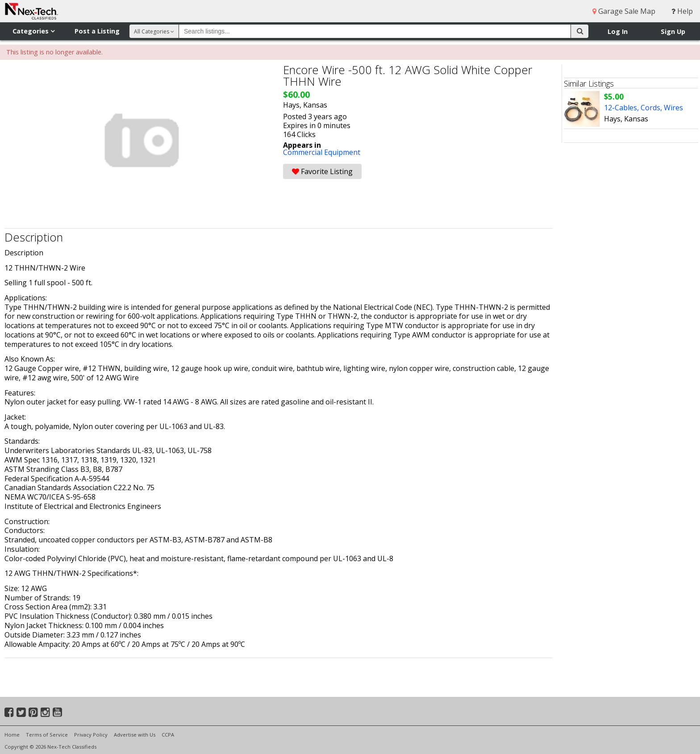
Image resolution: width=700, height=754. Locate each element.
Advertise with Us (135, 735)
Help (682, 11)
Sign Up (673, 31)
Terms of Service (47, 735)
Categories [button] (33, 31)
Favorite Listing (322, 171)
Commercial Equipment (322, 152)
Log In (618, 31)
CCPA (168, 735)
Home (12, 735)
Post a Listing (97, 31)
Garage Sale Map (624, 11)
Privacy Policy (91, 735)
